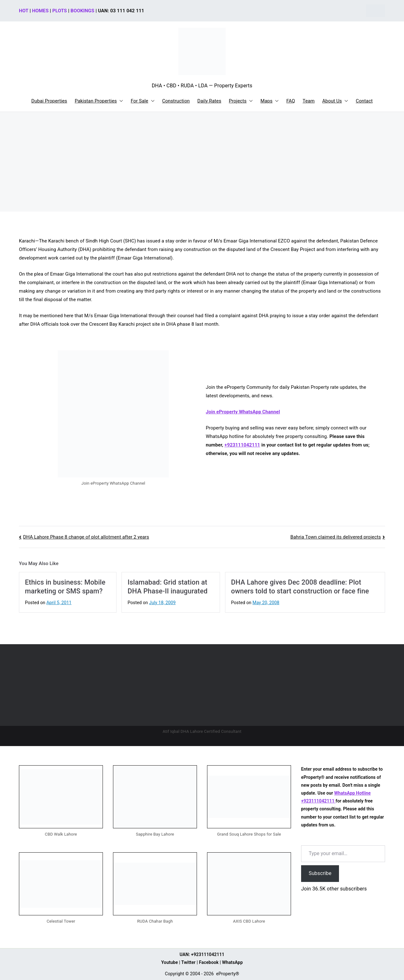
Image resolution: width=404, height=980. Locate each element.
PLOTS (60, 11)
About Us (335, 101)
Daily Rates (209, 101)
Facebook (209, 962)
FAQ (291, 101)
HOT (24, 11)
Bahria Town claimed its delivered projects (336, 537)
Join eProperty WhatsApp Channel (243, 412)
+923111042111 (242, 445)
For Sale (143, 101)
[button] (120, 101)
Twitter (188, 962)
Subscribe (320, 873)
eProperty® (228, 974)
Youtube (170, 962)
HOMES (40, 11)
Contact (364, 101)
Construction (176, 101)
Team (309, 101)
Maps (270, 101)
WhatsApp (233, 962)
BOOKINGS (83, 11)
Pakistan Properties (99, 101)
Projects (241, 101)
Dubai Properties (49, 101)
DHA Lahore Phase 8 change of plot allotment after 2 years (86, 537)
